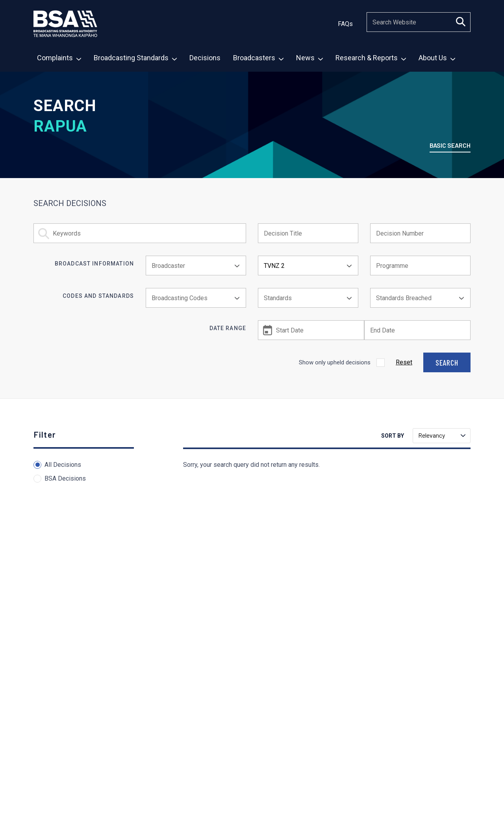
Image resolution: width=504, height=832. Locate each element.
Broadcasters (258, 58)
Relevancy (442, 435)
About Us (437, 58)
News (309, 58)
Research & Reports (371, 58)
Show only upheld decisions (335, 362)
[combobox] (196, 266)
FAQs (345, 24)
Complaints (59, 58)
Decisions (205, 58)
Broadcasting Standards (135, 58)
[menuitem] (59, 58)
